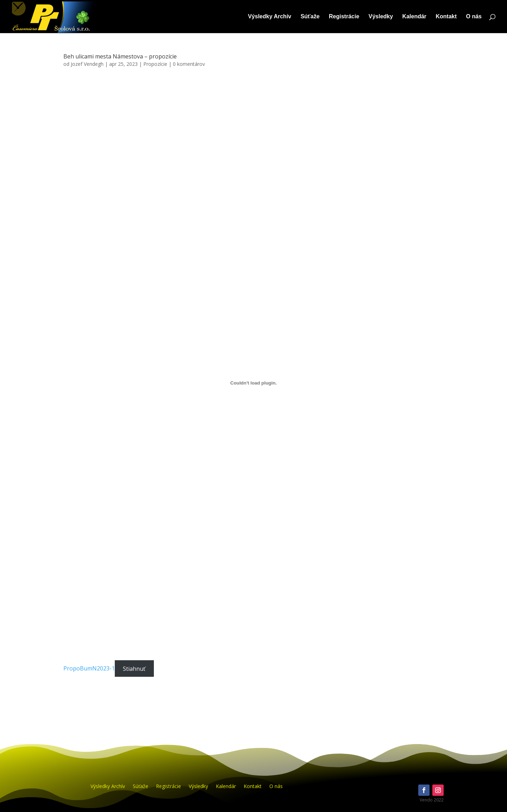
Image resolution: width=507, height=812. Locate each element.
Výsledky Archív (270, 17)
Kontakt (446, 17)
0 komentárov (189, 64)
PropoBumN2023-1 (89, 668)
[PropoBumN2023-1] (254, 383)
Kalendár (414, 17)
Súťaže (310, 17)
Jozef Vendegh (87, 64)
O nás (474, 17)
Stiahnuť (134, 668)
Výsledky (381, 17)
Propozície (155, 64)
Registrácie (344, 17)
